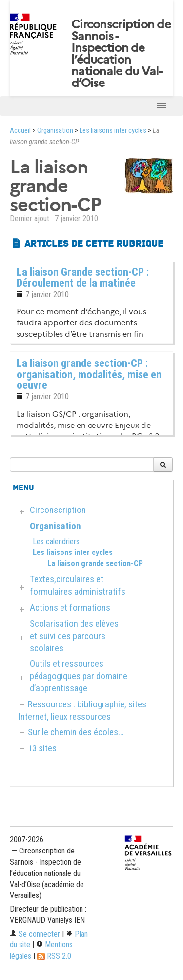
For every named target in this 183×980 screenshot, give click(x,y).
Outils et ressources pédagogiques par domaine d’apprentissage (79, 676)
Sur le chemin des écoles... (76, 732)
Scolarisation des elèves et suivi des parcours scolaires (74, 636)
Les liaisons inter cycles (113, 131)
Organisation (55, 131)
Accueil (20, 131)
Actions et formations (70, 607)
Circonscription (58, 510)
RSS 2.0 (54, 956)
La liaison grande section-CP (95, 564)
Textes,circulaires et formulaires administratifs (78, 585)
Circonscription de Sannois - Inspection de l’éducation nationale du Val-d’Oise (121, 54)
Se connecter (35, 934)
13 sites (42, 748)
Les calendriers (56, 542)
